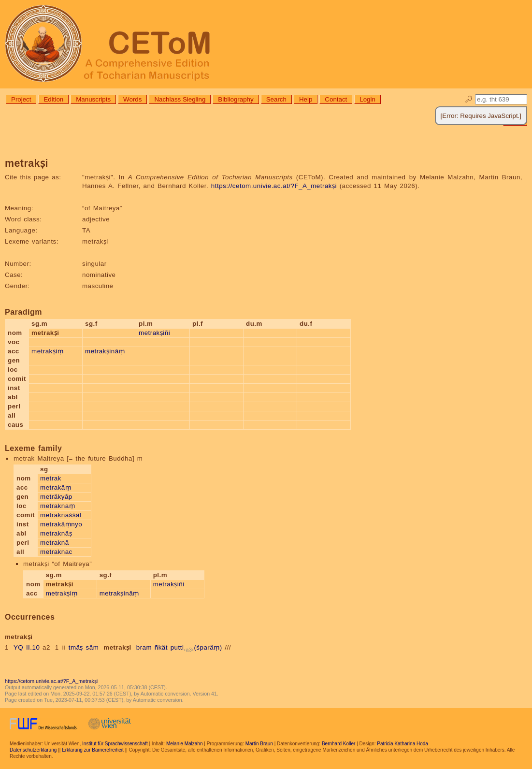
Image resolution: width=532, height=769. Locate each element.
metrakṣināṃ (105, 351)
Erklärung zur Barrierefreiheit (93, 750)
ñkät (161, 647)
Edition (53, 99)
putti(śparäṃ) (196, 647)
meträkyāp (56, 497)
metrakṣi (117, 647)
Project (21, 99)
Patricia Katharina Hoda (403, 744)
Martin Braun (259, 744)
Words (132, 99)
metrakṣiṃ (47, 351)
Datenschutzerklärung (33, 750)
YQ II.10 (27, 647)
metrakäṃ (56, 487)
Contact (336, 99)
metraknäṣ (56, 533)
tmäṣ (76, 647)
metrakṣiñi (154, 333)
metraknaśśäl (61, 515)
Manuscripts (93, 99)
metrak (51, 478)
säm (93, 647)
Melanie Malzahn (185, 744)
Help (306, 99)
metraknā (55, 543)
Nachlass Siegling (180, 99)
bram (144, 647)
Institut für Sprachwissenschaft (115, 744)
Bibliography (236, 99)
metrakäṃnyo (61, 524)
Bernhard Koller (338, 744)
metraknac (56, 552)
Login (367, 99)
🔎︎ (469, 99)
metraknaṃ (58, 506)
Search (276, 99)
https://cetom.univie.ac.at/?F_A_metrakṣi (274, 186)
